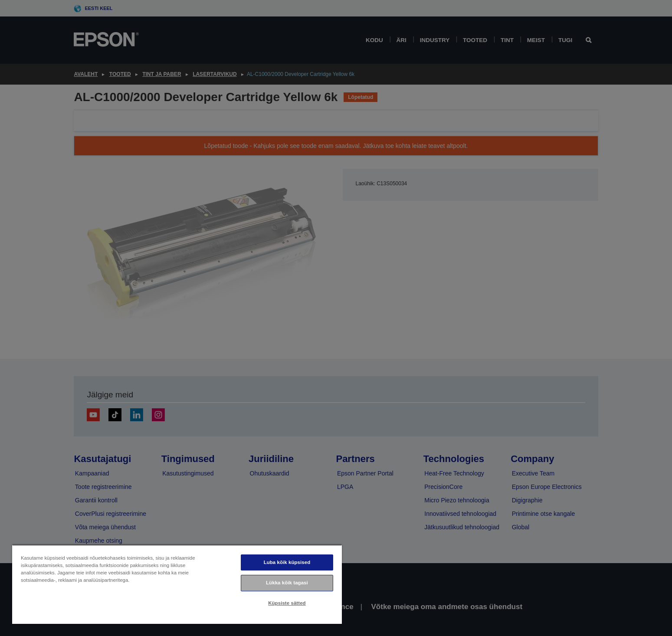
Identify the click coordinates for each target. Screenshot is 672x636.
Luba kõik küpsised (287, 562)
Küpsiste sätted (287, 603)
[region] (177, 584)
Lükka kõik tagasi (287, 583)
